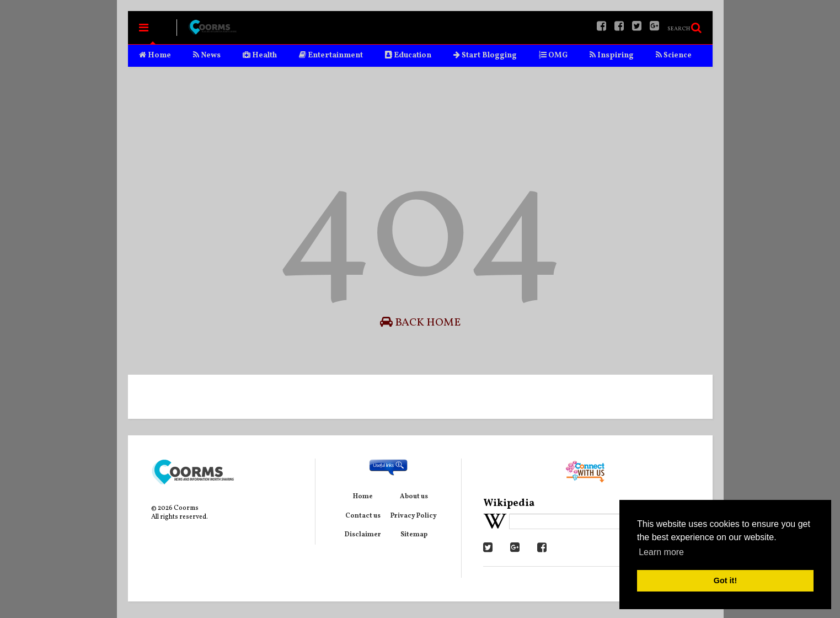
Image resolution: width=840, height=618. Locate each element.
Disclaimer (363, 535)
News (207, 55)
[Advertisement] (420, 108)
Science (674, 55)
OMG (553, 55)
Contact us (363, 516)
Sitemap (414, 535)
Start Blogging (485, 55)
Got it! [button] (725, 580)
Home (155, 55)
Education (408, 55)
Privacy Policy (414, 516)
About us (414, 497)
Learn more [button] (661, 552)
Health (260, 55)
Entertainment (331, 55)
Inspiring (612, 55)
